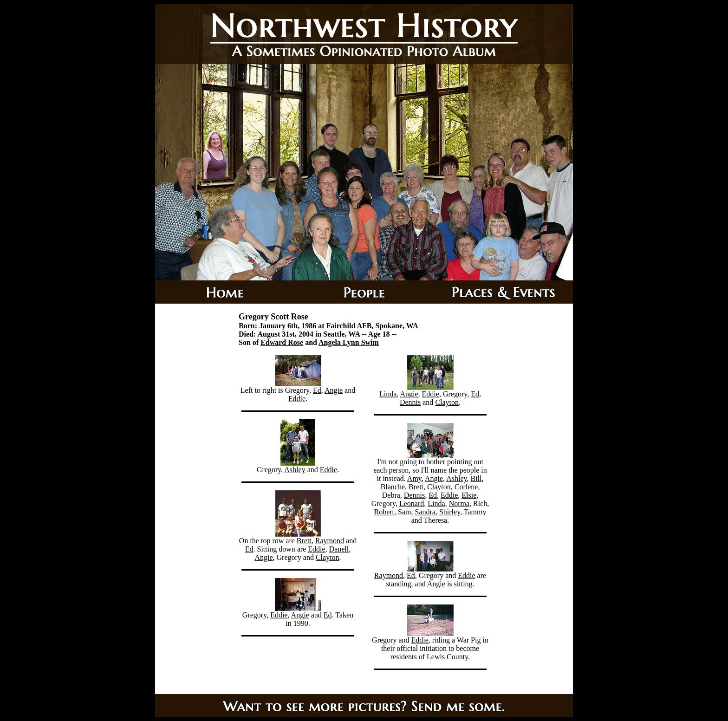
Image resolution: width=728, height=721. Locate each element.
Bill (476, 478)
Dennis (410, 402)
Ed (317, 390)
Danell (339, 549)
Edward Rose (282, 342)
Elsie (469, 495)
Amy (414, 478)
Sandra (425, 512)
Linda (388, 394)
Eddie (297, 399)
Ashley (295, 470)
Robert (384, 512)
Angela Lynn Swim (349, 342)
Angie (334, 390)
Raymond (330, 541)
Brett (304, 541)
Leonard (412, 503)
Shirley (450, 512)
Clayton (328, 557)
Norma (459, 503)
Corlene (466, 487)
